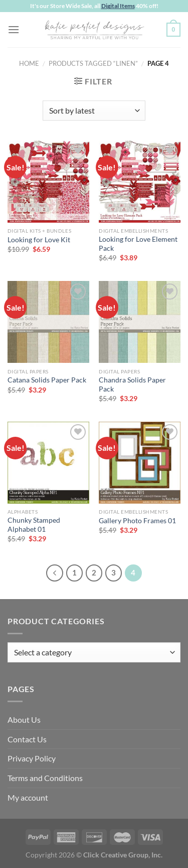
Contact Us (27, 739)
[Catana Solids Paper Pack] (48, 322)
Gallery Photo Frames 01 (137, 521)
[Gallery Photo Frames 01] (140, 463)
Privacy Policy (32, 758)
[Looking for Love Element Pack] (140, 182)
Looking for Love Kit (39, 240)
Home (29, 63)
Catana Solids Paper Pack (47, 380)
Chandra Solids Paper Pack (132, 384)
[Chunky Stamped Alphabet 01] (48, 463)
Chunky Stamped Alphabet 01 (34, 525)
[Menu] (14, 29)
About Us (24, 719)
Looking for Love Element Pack (138, 244)
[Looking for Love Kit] (48, 182)
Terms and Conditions (45, 778)
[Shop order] (94, 111)
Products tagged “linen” (93, 63)
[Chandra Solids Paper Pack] (140, 322)
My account (28, 797)
